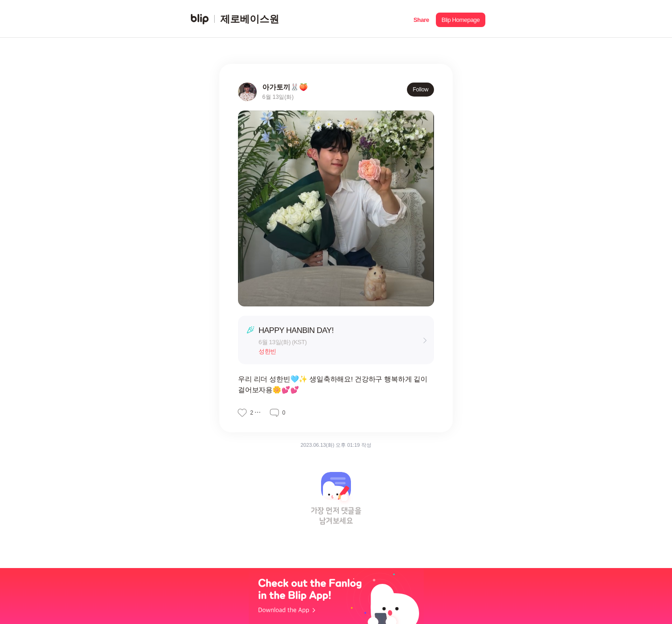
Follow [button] (420, 90)
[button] (421, 19)
